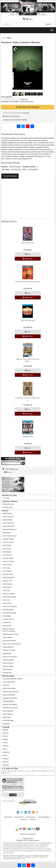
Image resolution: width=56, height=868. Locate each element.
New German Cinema (10, 708)
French (5, 743)
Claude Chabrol (8, 542)
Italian (5, 749)
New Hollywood (8, 711)
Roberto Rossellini (9, 650)
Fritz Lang (6, 568)
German (6, 746)
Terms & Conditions (44, 817)
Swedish (6, 765)
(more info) (24, 99)
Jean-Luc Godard (9, 594)
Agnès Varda (7, 513)
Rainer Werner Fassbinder (12, 644)
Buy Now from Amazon (28, 107)
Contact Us (24, 820)
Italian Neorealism (9, 695)
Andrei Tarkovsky (9, 526)
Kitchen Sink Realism (10, 704)
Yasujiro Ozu (7, 673)
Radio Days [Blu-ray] (28, 320)
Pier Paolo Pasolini (9, 641)
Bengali (6, 730)
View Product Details (11, 116)
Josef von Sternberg (10, 606)
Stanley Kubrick (8, 660)
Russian (6, 759)
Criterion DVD (8, 507)
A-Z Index (6, 498)
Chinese (6, 733)
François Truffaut (9, 561)
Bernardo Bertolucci (10, 529)
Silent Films (7, 717)
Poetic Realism (8, 714)
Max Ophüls (7, 626)
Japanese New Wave (10, 698)
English (9, 38)
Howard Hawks (8, 574)
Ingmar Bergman (9, 577)
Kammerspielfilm (9, 701)
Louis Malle (7, 616)
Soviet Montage (8, 720)
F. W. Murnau (8, 555)
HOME (3, 38)
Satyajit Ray (7, 653)
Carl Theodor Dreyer (10, 536)
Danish (5, 736)
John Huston (7, 603)
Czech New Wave (9, 682)
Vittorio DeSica (8, 663)
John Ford (6, 600)
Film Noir (6, 685)
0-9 (4, 771)
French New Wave (9, 688)
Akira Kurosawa (8, 517)
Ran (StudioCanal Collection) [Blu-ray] (28, 281)
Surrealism (7, 724)
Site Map (33, 820)
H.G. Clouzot (7, 571)
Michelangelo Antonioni (11, 634)
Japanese (6, 752)
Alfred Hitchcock (9, 523)
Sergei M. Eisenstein (10, 657)
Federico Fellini (8, 558)
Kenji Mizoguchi (8, 610)
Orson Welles (8, 637)
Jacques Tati (7, 581)
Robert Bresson (8, 647)
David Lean (7, 549)
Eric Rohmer (7, 552)
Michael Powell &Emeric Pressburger (9, 630)
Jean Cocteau (8, 584)
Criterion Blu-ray (9, 504)
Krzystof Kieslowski (10, 613)
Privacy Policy (31, 817)
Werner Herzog (8, 666)
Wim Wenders (8, 669)
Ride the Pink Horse (28, 243)
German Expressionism (11, 692)
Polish (5, 755)
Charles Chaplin (8, 539)
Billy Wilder (7, 533)
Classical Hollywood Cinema (13, 679)
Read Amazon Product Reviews (15, 120)
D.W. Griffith (7, 545)
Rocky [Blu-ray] (28, 437)
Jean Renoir (7, 587)
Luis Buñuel (7, 622)
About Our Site (19, 817)
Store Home (8, 817)
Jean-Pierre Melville (10, 597)
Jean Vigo (6, 590)
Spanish (6, 762)
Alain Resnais (8, 520)
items (28, 19)
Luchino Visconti (9, 619)
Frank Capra (7, 565)
